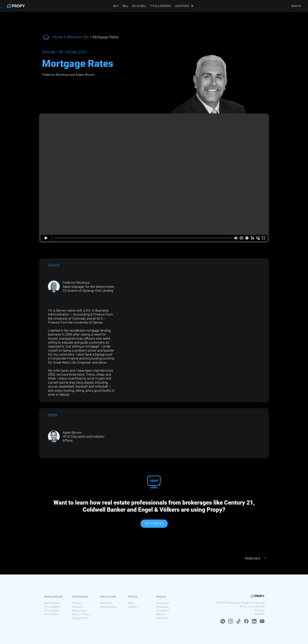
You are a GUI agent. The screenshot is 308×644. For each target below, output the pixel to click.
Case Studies (109, 607)
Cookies (259, 614)
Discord (161, 614)
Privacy (260, 610)
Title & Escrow (160, 6)
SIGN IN (296, 6)
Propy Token (80, 618)
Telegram (162, 618)
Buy (116, 6)
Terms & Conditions (252, 606)
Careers (133, 607)
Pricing (77, 603)
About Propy (81, 614)
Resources (79, 610)
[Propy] (16, 6)
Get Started (52, 603)
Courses (77, 607)
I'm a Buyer (51, 610)
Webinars (106, 603)
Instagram (163, 607)
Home (58, 37)
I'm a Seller (51, 614)
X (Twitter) (163, 610)
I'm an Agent (52, 607)
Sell (125, 6)
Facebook (163, 603)
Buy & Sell (139, 6)
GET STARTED (154, 524)
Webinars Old (78, 37)
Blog (131, 603)
